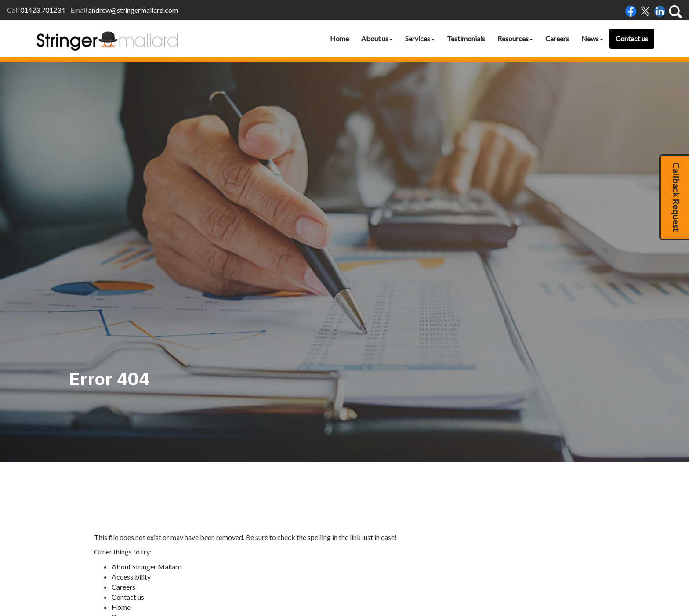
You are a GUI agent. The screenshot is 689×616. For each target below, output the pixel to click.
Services (420, 38)
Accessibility (131, 410)
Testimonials (466, 38)
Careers (557, 38)
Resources (515, 38)
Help (469, 582)
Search (122, 460)
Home (339, 38)
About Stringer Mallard (147, 400)
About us (377, 38)
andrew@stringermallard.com (133, 10)
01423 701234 (43, 10)
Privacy (449, 582)
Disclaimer (421, 582)
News (592, 38)
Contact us (632, 38)
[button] (674, 197)
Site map (125, 470)
